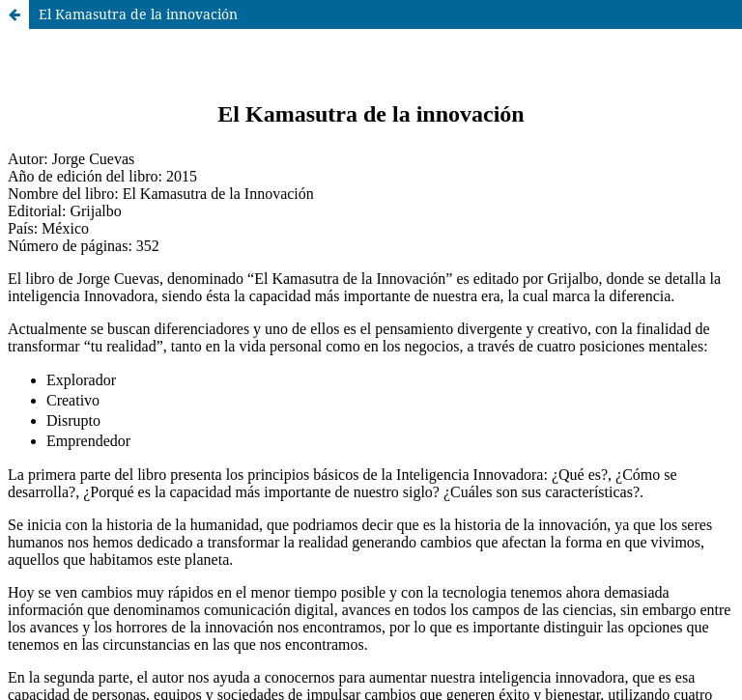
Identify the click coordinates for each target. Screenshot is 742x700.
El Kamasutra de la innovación (138, 14)
